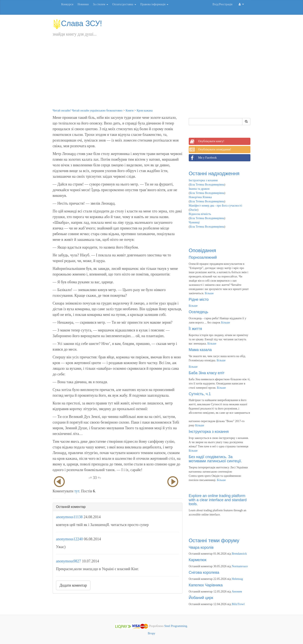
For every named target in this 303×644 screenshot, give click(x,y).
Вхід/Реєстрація (222, 4)
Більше (209, 293)
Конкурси (67, 4)
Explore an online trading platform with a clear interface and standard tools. (218, 500)
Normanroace (240, 566)
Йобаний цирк (201, 598)
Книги (130, 111)
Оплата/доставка (124, 4)
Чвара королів (201, 547)
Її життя (195, 329)
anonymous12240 (69, 539)
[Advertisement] (151, 77)
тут (77, 491)
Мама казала (200, 350)
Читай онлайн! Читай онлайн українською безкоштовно (88, 111)
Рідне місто (199, 299)
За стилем (100, 4)
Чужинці (194, 222)
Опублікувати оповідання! (210, 150)
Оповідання (202, 250)
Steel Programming (176, 626)
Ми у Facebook (203, 158)
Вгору (151, 633)
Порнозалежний (203, 257)
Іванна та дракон (199, 189)
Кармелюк (198, 560)
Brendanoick (239, 554)
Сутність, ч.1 (200, 394)
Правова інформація (154, 4)
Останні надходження (214, 173)
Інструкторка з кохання (203, 180)
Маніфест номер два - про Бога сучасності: (216, 206)
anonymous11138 (69, 517)
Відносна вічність (200, 214)
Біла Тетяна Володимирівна (207, 185)
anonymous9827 (68, 561)
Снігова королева (204, 572)
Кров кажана (145, 111)
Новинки (83, 4)
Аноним (237, 592)
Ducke (193, 210)
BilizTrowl (238, 604)
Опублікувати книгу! (207, 141)
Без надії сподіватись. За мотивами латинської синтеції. (215, 459)
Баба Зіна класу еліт (207, 373)
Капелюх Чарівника (206, 585)
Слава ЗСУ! (77, 23)
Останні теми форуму (214, 540)
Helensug (237, 579)
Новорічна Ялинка (200, 197)
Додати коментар (73, 585)
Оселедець (199, 312)
